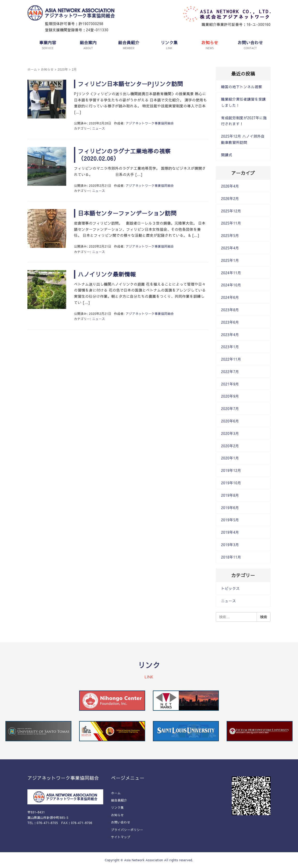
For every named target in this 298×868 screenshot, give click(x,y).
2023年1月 (230, 347)
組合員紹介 (119, 800)
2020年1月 (230, 458)
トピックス (230, 588)
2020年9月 (230, 396)
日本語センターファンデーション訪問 (127, 213)
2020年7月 (230, 409)
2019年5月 (230, 520)
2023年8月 (230, 310)
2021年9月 (230, 384)
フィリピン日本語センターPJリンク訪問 (130, 84)
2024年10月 (231, 285)
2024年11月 (231, 273)
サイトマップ (121, 837)
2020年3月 (230, 433)
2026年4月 (230, 186)
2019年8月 (230, 495)
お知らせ (47, 69)
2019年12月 (231, 470)
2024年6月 (230, 297)
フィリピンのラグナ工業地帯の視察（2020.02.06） (124, 155)
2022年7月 (230, 372)
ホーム (32, 69)
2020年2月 (230, 446)
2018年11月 (231, 557)
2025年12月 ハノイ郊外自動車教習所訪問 (243, 139)
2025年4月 (230, 248)
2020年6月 (230, 421)
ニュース (99, 128)
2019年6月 (230, 508)
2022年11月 (231, 359)
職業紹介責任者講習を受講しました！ (244, 102)
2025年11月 (231, 223)
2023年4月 (230, 335)
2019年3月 (230, 545)
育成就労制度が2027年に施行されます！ (244, 121)
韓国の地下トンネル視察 (242, 87)
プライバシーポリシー (127, 830)
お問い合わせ (121, 822)
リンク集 (117, 807)
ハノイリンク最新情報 (107, 274)
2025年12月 (231, 211)
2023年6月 (230, 322)
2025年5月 (230, 235)
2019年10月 (231, 483)
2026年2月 (230, 198)
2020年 (63, 69)
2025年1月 (230, 260)
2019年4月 (230, 532)
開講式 (227, 155)
